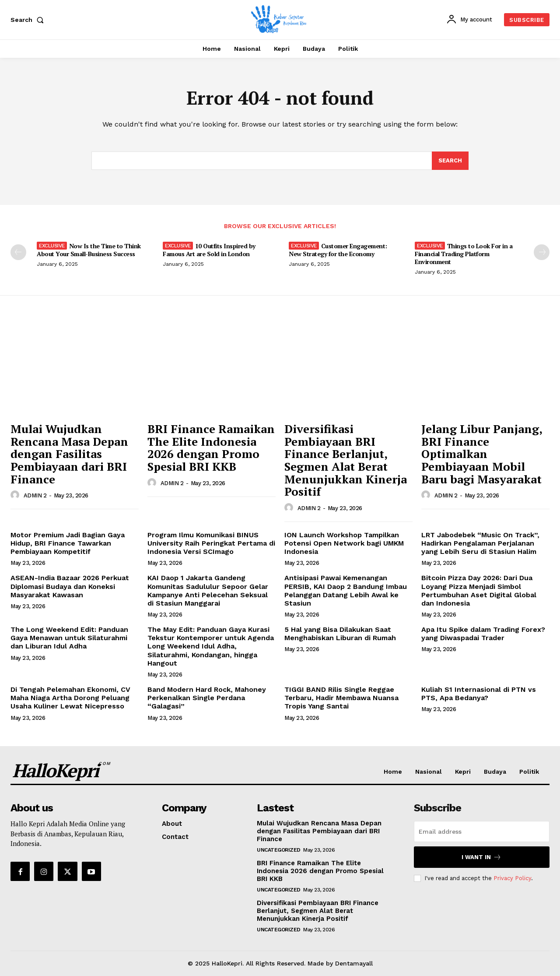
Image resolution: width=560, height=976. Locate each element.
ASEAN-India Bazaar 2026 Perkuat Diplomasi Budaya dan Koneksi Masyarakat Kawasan (70, 586)
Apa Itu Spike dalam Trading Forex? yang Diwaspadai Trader (483, 634)
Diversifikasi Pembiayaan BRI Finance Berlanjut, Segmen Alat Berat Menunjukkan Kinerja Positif (346, 460)
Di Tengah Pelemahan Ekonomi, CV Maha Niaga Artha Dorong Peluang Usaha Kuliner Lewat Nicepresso (70, 698)
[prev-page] (18, 252)
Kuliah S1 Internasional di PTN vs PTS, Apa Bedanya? (479, 694)
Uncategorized (279, 850)
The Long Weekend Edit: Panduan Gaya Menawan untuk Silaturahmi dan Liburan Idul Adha (69, 638)
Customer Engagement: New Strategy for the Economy (338, 250)
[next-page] (542, 252)
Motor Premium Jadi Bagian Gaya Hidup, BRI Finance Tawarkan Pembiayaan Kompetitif (68, 543)
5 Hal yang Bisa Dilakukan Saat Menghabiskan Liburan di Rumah (340, 634)
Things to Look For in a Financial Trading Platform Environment (464, 254)
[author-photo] (16, 495)
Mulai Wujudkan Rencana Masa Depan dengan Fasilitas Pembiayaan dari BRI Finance (69, 454)
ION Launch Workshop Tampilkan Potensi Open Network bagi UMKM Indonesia (344, 543)
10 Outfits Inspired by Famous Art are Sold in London (209, 250)
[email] (482, 832)
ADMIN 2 (35, 495)
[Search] (450, 161)
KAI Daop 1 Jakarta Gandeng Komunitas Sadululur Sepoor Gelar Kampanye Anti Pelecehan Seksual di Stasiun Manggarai (208, 590)
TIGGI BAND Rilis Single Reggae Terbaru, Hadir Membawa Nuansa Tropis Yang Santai (341, 698)
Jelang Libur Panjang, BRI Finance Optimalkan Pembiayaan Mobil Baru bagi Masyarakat (482, 454)
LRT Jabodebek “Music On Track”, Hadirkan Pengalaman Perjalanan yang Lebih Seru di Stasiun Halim (480, 543)
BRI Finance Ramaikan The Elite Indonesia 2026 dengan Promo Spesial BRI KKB (211, 447)
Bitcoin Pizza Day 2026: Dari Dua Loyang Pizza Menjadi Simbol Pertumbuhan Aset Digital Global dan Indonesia (479, 590)
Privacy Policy (512, 878)
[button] (29, 20)
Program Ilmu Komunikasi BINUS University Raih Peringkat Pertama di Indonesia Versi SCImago (211, 543)
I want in (481, 857)
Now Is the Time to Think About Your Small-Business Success (89, 250)
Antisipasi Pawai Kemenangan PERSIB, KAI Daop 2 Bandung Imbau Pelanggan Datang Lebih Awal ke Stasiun (346, 590)
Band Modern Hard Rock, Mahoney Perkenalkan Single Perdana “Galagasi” (207, 698)
